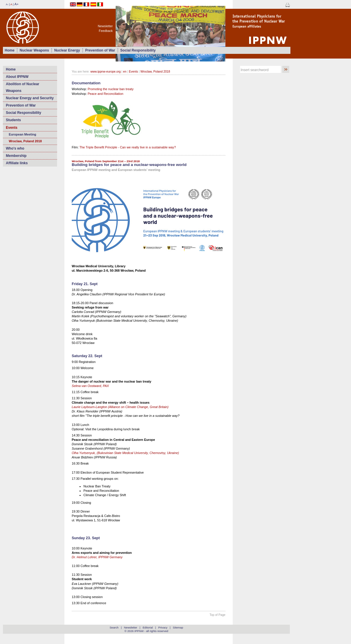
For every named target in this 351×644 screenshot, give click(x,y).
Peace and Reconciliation (105, 94)
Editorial (148, 627)
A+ (16, 4)
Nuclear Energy (67, 50)
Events (12, 128)
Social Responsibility (138, 50)
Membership (16, 156)
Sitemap (178, 627)
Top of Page (218, 615)
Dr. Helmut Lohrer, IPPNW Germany (97, 557)
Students (13, 120)
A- (7, 5)
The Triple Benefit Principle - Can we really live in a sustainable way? (127, 147)
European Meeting (23, 134)
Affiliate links (17, 163)
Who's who (15, 148)
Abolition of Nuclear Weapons (23, 87)
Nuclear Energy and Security (30, 98)
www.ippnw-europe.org (106, 72)
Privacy (163, 627)
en (125, 72)
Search (114, 627)
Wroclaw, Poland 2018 (25, 141)
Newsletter (105, 26)
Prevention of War (100, 50)
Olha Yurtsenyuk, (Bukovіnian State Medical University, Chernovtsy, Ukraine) (125, 453)
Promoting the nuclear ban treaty (111, 89)
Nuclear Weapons (34, 50)
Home (10, 50)
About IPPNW (17, 77)
